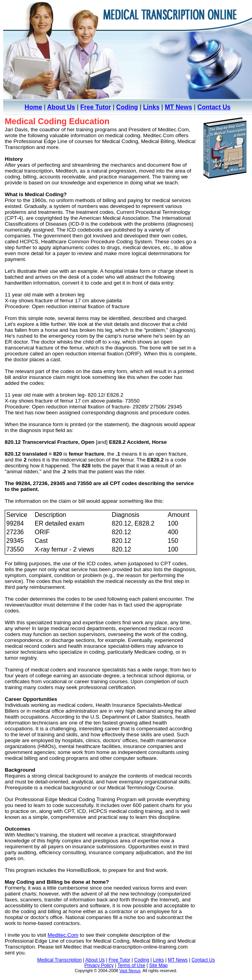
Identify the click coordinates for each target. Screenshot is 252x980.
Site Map (158, 965)
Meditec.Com (63, 935)
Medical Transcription (59, 960)
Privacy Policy (99, 965)
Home (33, 107)
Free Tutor (96, 107)
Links (151, 107)
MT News (178, 107)
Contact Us (214, 107)
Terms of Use (132, 965)
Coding (127, 107)
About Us (61, 107)
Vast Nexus (130, 971)
